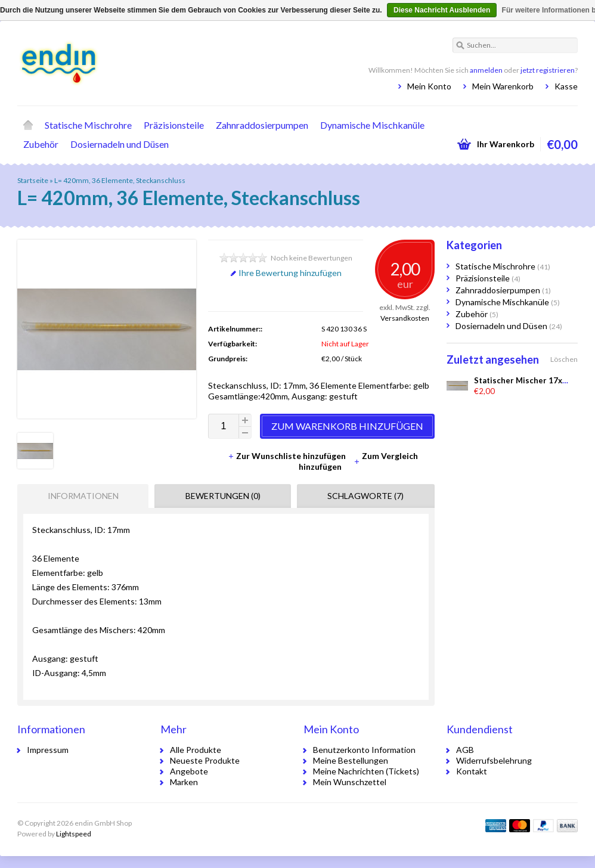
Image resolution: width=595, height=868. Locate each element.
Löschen (564, 359)
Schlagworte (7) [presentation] (365, 496)
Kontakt (472, 771)
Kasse (566, 86)
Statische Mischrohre (88, 125)
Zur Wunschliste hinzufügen (288, 456)
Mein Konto (429, 86)
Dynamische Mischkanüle (372, 125)
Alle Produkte (196, 750)
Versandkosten (405, 318)
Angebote (189, 771)
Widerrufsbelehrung (494, 760)
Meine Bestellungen (351, 760)
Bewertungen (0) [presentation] (223, 496)
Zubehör (41, 144)
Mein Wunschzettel (350, 782)
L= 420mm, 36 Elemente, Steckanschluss (120, 180)
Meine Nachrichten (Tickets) (366, 771)
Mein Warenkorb (503, 86)
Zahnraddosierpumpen (262, 125)
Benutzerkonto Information (364, 750)
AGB (465, 750)
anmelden (486, 70)
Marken (184, 782)
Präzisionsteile (174, 125)
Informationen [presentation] (83, 496)
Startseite (28, 125)
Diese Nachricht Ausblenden (442, 10)
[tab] (80, 496)
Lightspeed (74, 834)
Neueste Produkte (205, 760)
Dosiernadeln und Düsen (120, 144)
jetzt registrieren (548, 70)
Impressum (48, 750)
